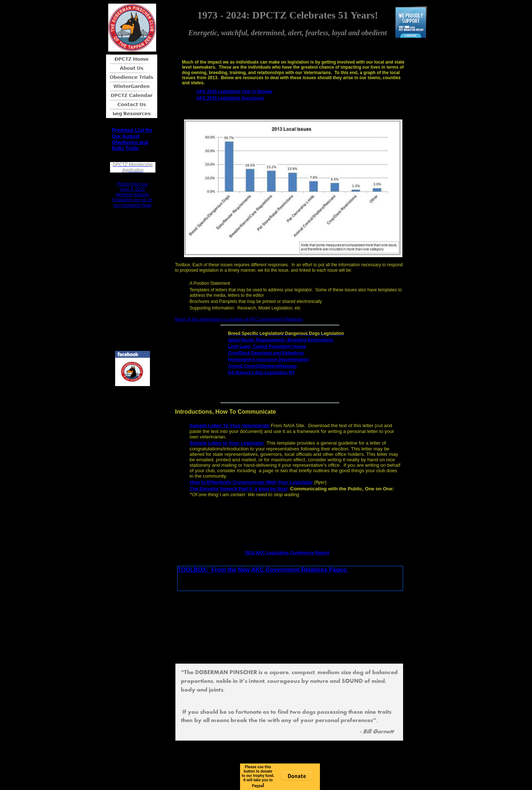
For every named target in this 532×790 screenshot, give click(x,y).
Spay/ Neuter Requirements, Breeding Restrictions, (281, 340)
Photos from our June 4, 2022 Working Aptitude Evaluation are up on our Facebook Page (132, 195)
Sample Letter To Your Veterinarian (230, 426)
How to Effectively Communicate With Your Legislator (251, 482)
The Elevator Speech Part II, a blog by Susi (239, 489)
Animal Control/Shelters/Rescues (262, 366)
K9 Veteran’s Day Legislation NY (261, 373)
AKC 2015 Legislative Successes (230, 98)
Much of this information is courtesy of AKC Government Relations (239, 319)
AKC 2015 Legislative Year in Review (234, 92)
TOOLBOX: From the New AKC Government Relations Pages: (263, 570)
